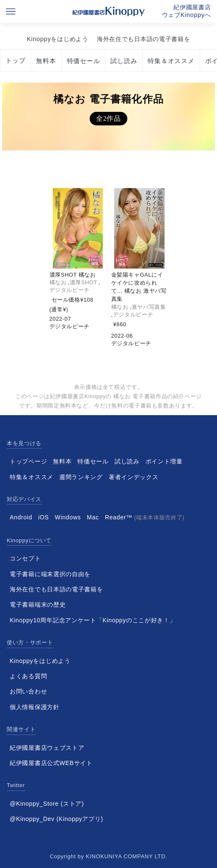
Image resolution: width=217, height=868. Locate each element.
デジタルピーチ (70, 290)
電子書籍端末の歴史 (38, 605)
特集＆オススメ (171, 61)
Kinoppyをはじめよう (57, 39)
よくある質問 (28, 676)
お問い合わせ (28, 691)
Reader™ (145, 517)
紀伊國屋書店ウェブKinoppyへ (187, 11)
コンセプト (25, 558)
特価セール (84, 61)
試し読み (124, 61)
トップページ (28, 461)
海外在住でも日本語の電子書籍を (144, 39)
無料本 (46, 61)
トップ (15, 60)
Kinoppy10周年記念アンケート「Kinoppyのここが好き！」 (93, 620)
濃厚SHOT (84, 282)
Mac (93, 517)
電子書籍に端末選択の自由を (50, 574)
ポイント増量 (164, 461)
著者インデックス (134, 477)
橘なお (58, 282)
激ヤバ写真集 (149, 307)
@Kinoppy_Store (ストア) (47, 804)
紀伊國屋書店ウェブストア (47, 748)
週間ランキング (81, 477)
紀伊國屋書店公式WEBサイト (51, 763)
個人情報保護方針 (35, 707)
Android (21, 517)
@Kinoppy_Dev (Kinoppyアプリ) (56, 819)
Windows (68, 517)
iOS (43, 517)
